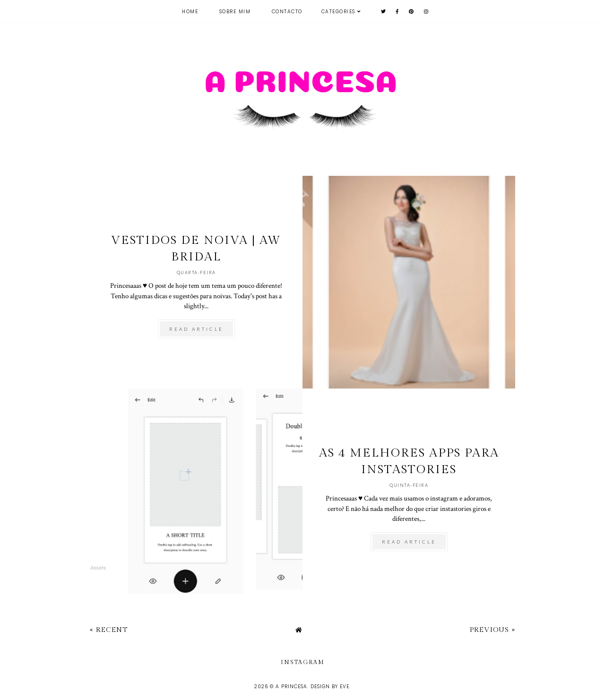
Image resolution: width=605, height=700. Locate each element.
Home (190, 12)
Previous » (493, 630)
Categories (338, 12)
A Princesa (291, 687)
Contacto (287, 12)
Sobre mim (235, 12)
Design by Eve (330, 687)
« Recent (109, 630)
